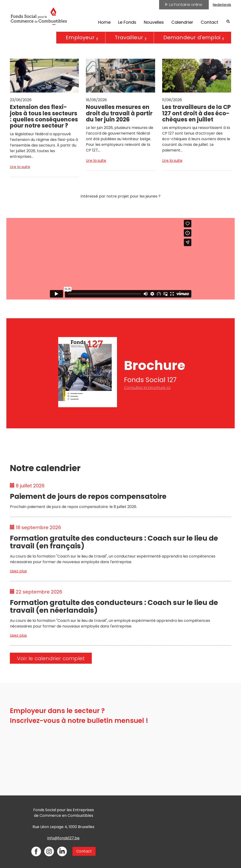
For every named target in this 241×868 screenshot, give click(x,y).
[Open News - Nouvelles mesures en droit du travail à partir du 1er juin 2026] (120, 106)
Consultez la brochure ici (147, 388)
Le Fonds (127, 22)
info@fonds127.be (63, 838)
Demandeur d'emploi (192, 37)
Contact (209, 22)
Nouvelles (154, 22)
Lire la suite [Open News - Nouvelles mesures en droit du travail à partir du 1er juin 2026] (96, 161)
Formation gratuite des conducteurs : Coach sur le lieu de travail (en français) (114, 542)
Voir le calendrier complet (51, 658)
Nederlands (222, 5)
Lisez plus (18, 571)
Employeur (80, 37)
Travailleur (129, 37)
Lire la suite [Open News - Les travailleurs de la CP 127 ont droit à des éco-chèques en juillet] (172, 161)
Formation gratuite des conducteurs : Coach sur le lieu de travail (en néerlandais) (114, 606)
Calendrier (182, 22)
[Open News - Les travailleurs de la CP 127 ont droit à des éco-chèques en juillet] (197, 106)
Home (104, 22)
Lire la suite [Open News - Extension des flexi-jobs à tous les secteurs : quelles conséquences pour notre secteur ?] (20, 167)
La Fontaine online (183, 5)
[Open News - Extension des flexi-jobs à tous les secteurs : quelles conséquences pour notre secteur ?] (44, 109)
